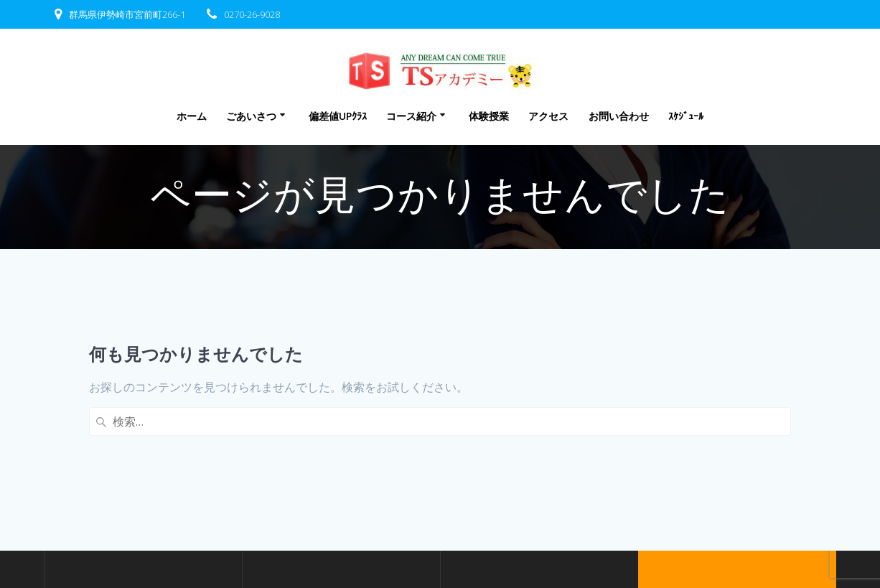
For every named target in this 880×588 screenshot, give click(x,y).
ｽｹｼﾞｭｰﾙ (686, 116)
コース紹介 (411, 116)
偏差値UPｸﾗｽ (338, 116)
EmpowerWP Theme (736, 513)
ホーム (192, 116)
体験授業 (489, 116)
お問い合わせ (619, 116)
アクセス (548, 116)
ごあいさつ (251, 116)
